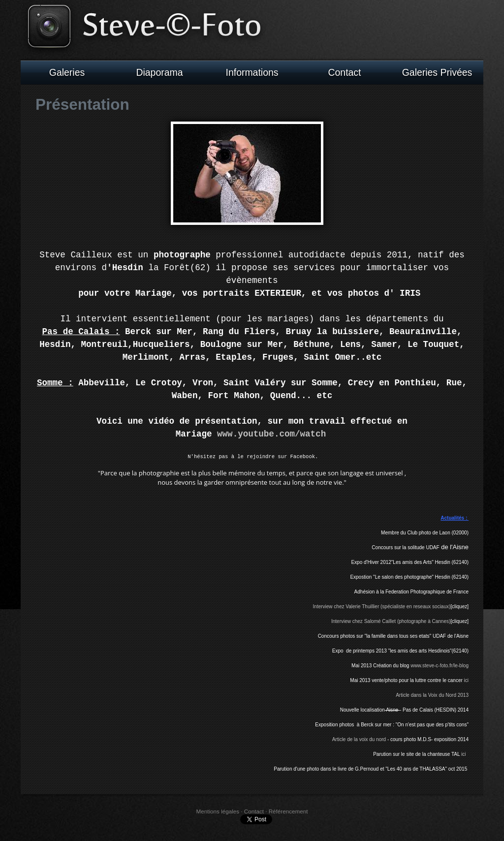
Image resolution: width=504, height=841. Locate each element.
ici (466, 682)
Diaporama (159, 72)
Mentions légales (218, 813)
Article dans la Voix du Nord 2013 (432, 697)
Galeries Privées (437, 72)
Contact (345, 72)
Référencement (288, 813)
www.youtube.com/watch (271, 433)
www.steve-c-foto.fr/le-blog (440, 668)
